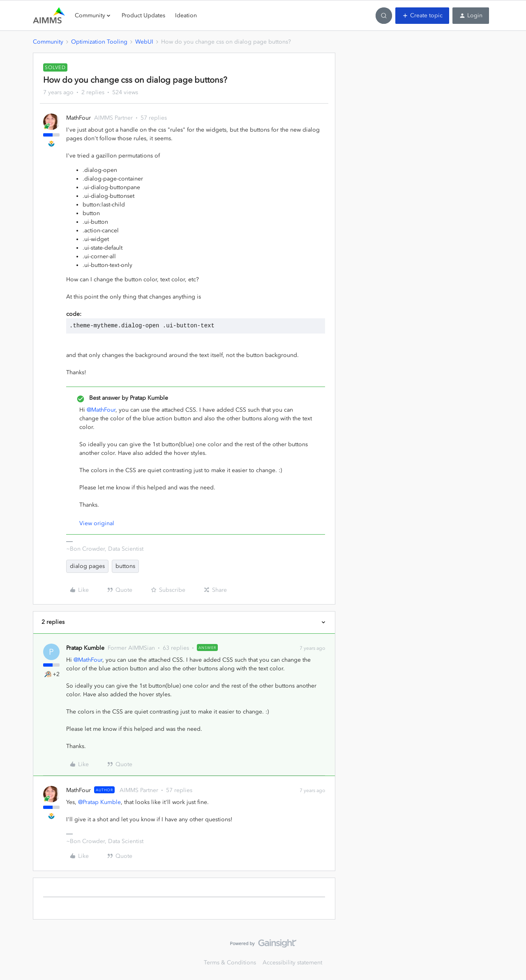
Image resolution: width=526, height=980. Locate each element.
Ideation (186, 15)
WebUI (144, 42)
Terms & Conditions (230, 963)
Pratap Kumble (85, 648)
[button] (422, 16)
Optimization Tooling (99, 42)
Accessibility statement (292, 963)
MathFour (78, 118)
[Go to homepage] (49, 16)
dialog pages (87, 566)
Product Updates (143, 15)
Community (48, 42)
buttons (125, 566)
